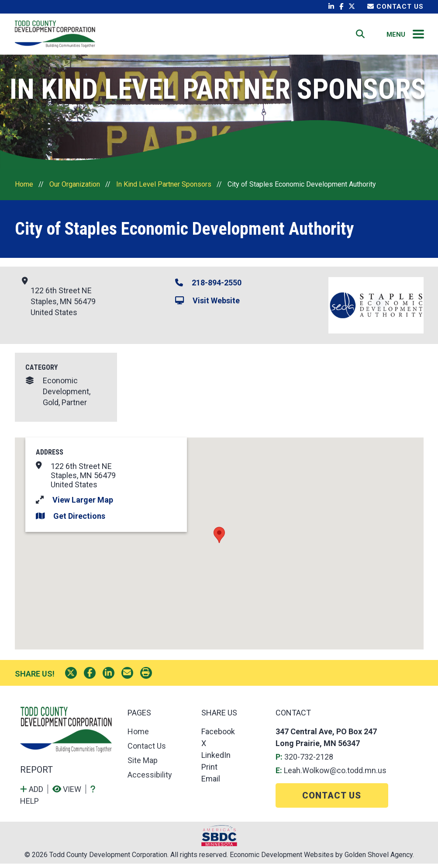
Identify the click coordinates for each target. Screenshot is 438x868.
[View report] (69, 793)
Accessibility (150, 779)
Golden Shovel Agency (379, 859)
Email (211, 783)
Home (262, 36)
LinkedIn (216, 759)
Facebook (218, 736)
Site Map (143, 765)
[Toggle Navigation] (419, 36)
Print (209, 771)
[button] (219, 540)
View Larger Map (83, 504)
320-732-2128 (309, 761)
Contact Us (395, 7)
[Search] (361, 36)
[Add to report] (34, 793)
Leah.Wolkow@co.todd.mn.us (335, 775)
